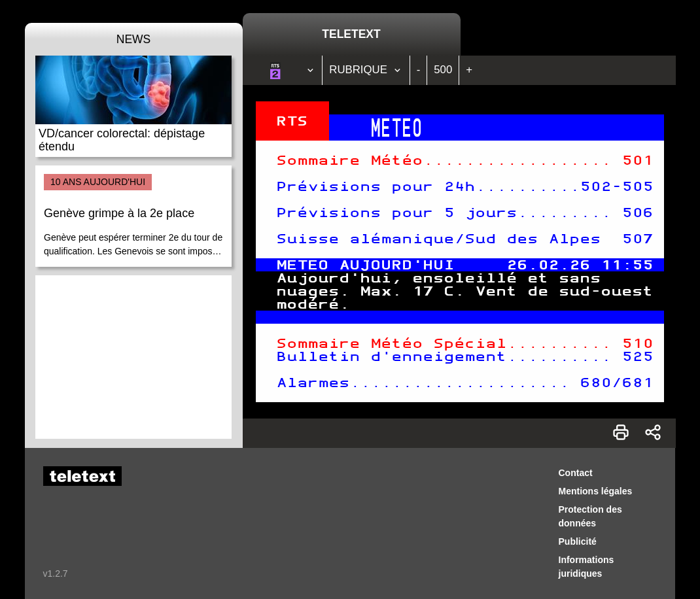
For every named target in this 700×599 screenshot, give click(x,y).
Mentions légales (596, 491)
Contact (576, 473)
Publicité (578, 541)
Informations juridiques (586, 567)
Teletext (351, 34)
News (134, 39)
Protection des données (590, 516)
